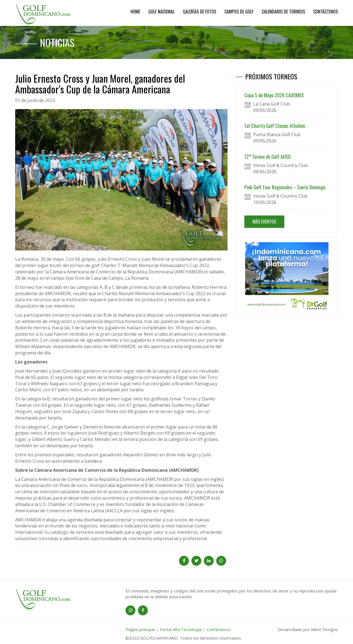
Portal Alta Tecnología (181, 629)
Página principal (140, 629)
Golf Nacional (161, 12)
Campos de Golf (239, 12)
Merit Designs (324, 629)
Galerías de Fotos (200, 12)
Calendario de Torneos (283, 12)
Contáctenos (326, 12)
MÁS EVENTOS (264, 222)
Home (135, 12)
